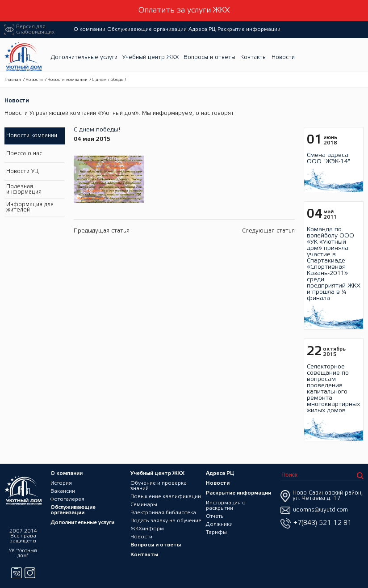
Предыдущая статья (102, 231)
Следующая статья (268, 231)
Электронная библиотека (163, 513)
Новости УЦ (23, 171)
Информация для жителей (30, 207)
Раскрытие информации (249, 29)
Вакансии (63, 491)
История (61, 483)
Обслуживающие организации (147, 29)
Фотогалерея (67, 499)
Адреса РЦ (202, 29)
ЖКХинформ (147, 529)
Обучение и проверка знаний (159, 486)
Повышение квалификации (166, 497)
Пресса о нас (24, 154)
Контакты (253, 57)
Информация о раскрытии (226, 506)
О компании (90, 29)
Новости (283, 57)
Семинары (144, 505)
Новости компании (67, 80)
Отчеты (215, 516)
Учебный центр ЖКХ (151, 57)
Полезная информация (24, 189)
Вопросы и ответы (209, 57)
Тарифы (216, 532)
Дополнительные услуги (84, 57)
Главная (13, 80)
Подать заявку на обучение (166, 521)
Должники (219, 524)
